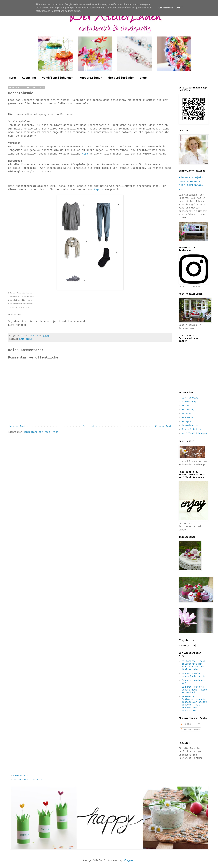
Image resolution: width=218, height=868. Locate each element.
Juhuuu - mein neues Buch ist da (194, 675)
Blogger (129, 861)
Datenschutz (21, 776)
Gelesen (187, 414)
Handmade (187, 418)
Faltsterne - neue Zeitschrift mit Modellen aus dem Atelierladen (194, 665)
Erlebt (186, 406)
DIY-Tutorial (190, 398)
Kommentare (189, 730)
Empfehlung (26, 339)
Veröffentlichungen (58, 78)
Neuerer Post (17, 426)
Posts (186, 724)
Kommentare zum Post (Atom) (42, 432)
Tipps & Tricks (191, 429)
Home (12, 78)
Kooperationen (91, 78)
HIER (86, 154)
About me (29, 78)
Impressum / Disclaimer (28, 780)
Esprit (99, 190)
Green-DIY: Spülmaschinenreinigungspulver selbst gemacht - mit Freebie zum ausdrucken (194, 704)
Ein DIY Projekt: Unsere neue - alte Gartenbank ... (194, 690)
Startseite (90, 426)
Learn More (166, 8)
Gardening (188, 410)
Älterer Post (163, 426)
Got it (179, 8)
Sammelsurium (190, 426)
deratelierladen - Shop (127, 78)
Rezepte (187, 422)
